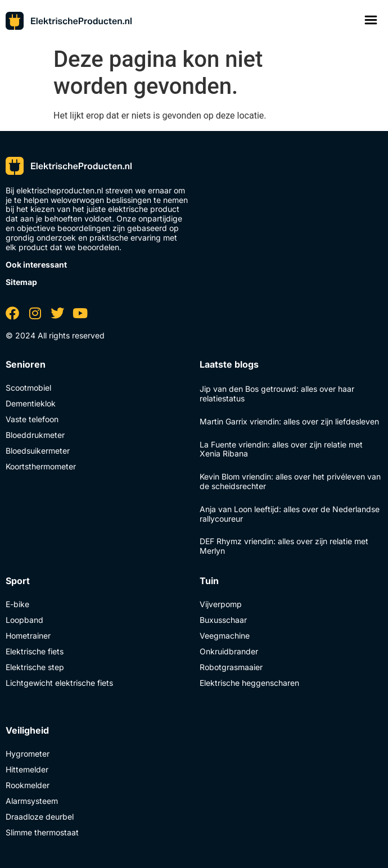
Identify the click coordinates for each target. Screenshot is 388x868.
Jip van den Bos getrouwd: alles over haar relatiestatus (277, 394)
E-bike (17, 604)
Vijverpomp (221, 604)
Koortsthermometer (41, 466)
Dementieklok (31, 403)
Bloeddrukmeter (35, 435)
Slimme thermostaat (42, 832)
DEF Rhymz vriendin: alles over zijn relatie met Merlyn (284, 546)
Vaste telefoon (32, 419)
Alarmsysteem (32, 801)
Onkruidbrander (229, 651)
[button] (371, 21)
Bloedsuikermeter (38, 451)
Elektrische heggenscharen (249, 683)
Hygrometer (28, 754)
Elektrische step (35, 667)
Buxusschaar (223, 620)
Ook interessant (36, 265)
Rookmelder (28, 785)
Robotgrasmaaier (231, 667)
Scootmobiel (28, 388)
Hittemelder (27, 769)
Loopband (24, 620)
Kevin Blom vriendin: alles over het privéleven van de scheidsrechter (290, 481)
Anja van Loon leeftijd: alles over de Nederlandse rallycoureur (290, 514)
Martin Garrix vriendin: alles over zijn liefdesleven (289, 421)
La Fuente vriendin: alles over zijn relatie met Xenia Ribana (281, 449)
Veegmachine (225, 636)
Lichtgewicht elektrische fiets (59, 683)
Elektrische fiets (35, 651)
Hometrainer (28, 636)
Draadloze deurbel (40, 817)
